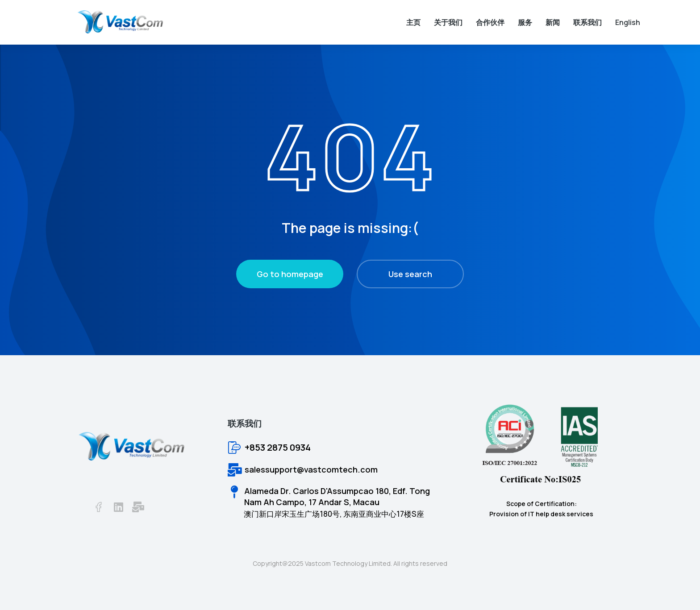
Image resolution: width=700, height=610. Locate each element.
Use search (410, 274)
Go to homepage (290, 274)
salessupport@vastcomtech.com (311, 469)
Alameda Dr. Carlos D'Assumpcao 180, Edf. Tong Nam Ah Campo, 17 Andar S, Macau (337, 496)
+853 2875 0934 (278, 447)
